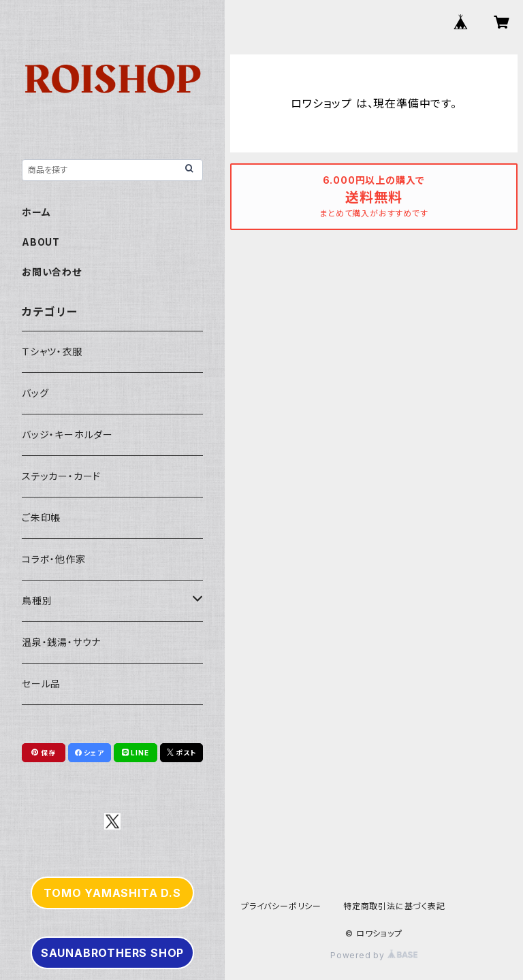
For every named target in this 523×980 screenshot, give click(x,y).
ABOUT (41, 242)
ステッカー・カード (61, 476)
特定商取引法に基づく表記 (394, 906)
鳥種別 (37, 601)
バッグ (35, 393)
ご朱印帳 (41, 518)
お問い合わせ (52, 272)
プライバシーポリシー (281, 906)
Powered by (374, 955)
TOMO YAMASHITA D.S (112, 893)
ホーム (36, 212)
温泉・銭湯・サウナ (61, 642)
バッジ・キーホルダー (67, 435)
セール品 (41, 684)
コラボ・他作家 (54, 559)
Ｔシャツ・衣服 (52, 352)
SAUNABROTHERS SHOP (112, 953)
